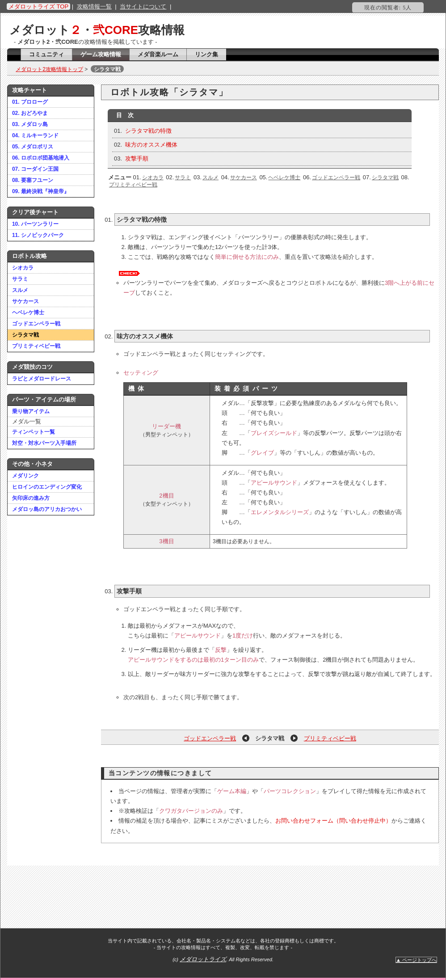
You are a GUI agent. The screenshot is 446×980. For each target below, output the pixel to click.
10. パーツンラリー (35, 224)
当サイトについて (143, 6)
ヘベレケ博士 (28, 313)
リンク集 (206, 54)
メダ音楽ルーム (158, 54)
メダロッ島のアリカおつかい (47, 509)
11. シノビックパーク (38, 235)
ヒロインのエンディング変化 (47, 487)
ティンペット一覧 (34, 432)
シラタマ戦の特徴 (148, 131)
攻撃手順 (137, 158)
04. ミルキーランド (35, 135)
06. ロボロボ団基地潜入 (41, 158)
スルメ (20, 290)
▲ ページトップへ (416, 960)
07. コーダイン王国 (35, 169)
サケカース (25, 301)
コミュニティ (46, 54)
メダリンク (25, 476)
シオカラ (23, 268)
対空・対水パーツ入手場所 (44, 443)
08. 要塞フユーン (33, 180)
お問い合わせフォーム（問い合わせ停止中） (333, 821)
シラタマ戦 (25, 335)
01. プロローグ (30, 102)
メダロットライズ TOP (38, 6)
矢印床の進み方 (31, 498)
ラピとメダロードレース (42, 379)
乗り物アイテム (31, 411)
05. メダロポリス (33, 147)
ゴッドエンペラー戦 (36, 324)
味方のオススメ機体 (151, 145)
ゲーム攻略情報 (101, 54)
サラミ (20, 279)
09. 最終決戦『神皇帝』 (41, 191)
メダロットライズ (203, 959)
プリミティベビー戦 (36, 346)
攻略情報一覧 (94, 6)
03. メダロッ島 (30, 124)
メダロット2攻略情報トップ (49, 69)
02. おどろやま (30, 113)
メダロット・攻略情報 (97, 30)
